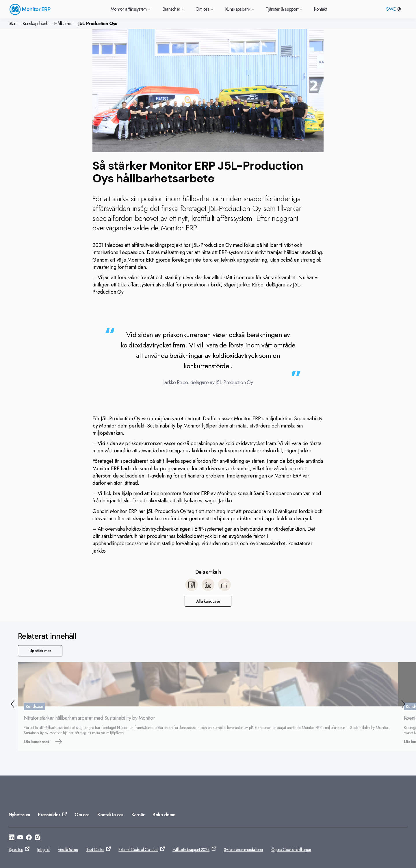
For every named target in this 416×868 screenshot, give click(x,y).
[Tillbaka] (12, 705)
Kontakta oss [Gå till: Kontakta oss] (110, 815)
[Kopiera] (224, 585)
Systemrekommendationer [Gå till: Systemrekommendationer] (244, 850)
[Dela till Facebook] (192, 585)
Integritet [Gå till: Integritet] (43, 850)
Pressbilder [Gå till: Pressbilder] (49, 815)
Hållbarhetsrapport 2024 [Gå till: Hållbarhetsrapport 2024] (191, 850)
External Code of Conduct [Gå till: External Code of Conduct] (138, 850)
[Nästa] (404, 705)
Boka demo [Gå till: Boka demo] (164, 815)
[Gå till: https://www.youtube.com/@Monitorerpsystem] (20, 838)
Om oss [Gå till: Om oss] (82, 815)
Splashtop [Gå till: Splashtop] (16, 850)
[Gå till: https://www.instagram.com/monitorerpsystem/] (38, 838)
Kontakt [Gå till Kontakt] (320, 9)
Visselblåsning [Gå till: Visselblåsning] (68, 850)
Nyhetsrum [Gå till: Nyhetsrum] (19, 815)
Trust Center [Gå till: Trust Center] (95, 850)
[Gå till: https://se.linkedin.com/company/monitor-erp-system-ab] (12, 838)
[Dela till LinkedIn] (208, 585)
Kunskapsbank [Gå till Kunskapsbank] (240, 9)
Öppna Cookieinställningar (291, 850)
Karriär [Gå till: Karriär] (138, 815)
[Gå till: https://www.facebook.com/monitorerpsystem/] (29, 838)
